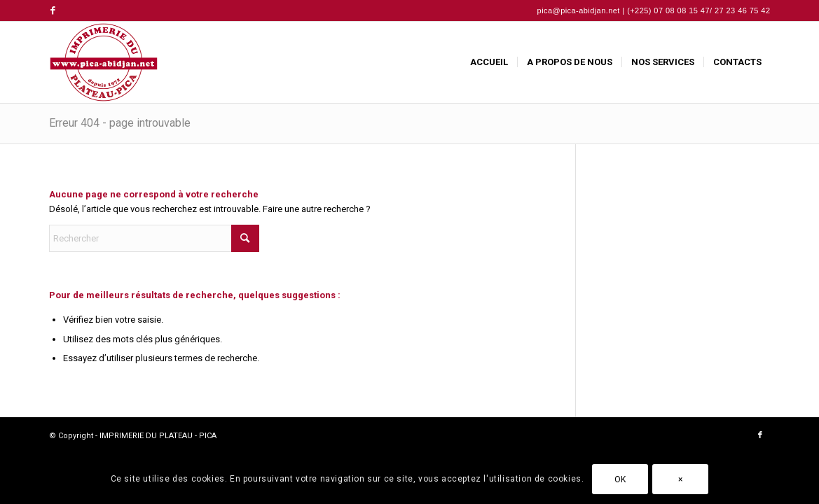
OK (620, 479)
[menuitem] (489, 62)
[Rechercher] (154, 238)
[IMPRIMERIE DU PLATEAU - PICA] (104, 62)
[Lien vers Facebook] (53, 10)
